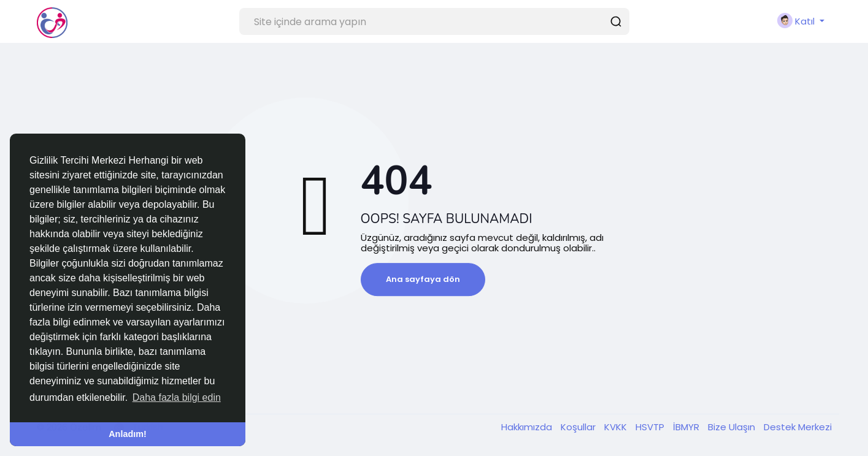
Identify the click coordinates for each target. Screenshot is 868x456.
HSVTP (651, 427)
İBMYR (687, 427)
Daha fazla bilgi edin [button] (177, 397)
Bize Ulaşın (733, 427)
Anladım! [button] (128, 434)
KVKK (617, 427)
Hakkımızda (528, 427)
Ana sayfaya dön (423, 279)
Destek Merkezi (798, 427)
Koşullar (579, 427)
